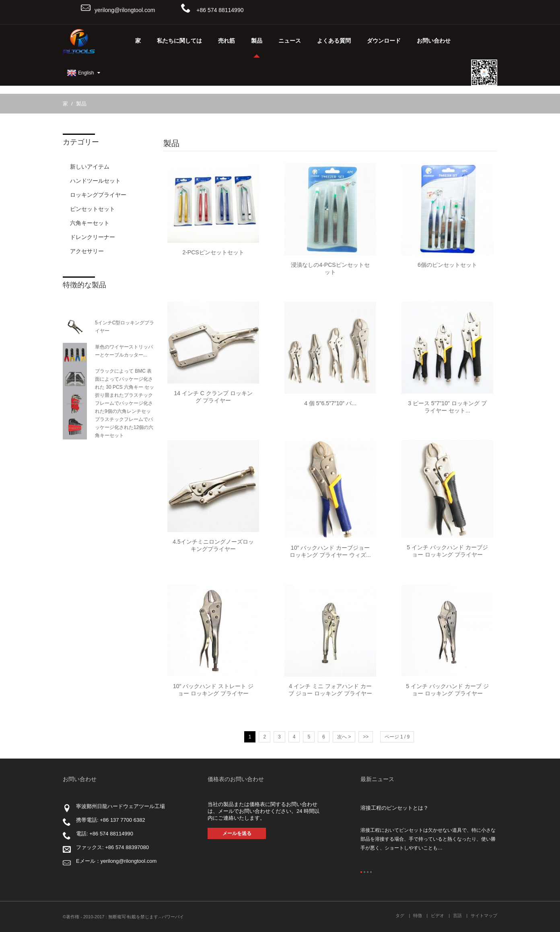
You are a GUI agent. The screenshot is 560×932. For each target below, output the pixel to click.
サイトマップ (484, 916)
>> (366, 737)
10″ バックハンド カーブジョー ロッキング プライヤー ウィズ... (330, 551)
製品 (257, 47)
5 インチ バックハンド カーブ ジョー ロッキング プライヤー (447, 690)
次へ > (344, 737)
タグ (400, 916)
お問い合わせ (434, 41)
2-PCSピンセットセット (213, 252)
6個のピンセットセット (447, 265)
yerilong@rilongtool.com (125, 10)
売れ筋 (226, 41)
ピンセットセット (93, 209)
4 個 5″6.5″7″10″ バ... (330, 403)
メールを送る (237, 833)
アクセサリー (87, 251)
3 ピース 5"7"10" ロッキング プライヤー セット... (447, 407)
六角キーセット (90, 223)
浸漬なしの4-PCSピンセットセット (330, 268)
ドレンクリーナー (93, 237)
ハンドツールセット (95, 181)
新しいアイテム (90, 167)
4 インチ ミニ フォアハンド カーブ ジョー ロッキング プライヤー (330, 690)
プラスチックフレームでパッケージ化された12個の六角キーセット (124, 427)
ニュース (290, 41)
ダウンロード (384, 41)
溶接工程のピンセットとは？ (394, 808)
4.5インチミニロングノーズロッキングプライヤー (213, 545)
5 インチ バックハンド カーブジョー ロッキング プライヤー (447, 551)
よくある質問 (334, 41)
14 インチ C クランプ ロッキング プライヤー (213, 397)
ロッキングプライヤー (98, 195)
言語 (457, 916)
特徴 (418, 916)
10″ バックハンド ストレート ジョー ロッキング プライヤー (213, 690)
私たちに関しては (179, 41)
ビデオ (437, 916)
